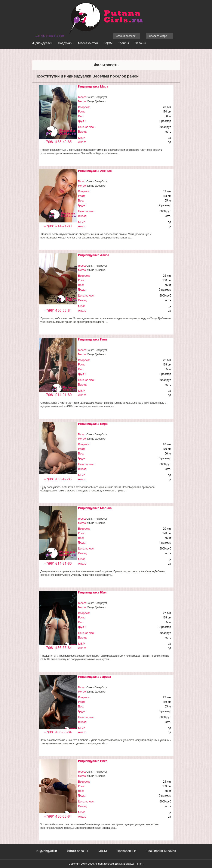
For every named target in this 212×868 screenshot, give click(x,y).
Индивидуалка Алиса (94, 255)
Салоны (140, 43)
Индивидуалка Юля (92, 593)
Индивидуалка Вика (93, 761)
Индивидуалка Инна (93, 340)
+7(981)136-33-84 (58, 311)
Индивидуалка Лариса (95, 677)
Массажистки (88, 43)
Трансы (124, 43)
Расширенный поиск (161, 851)
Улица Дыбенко (96, 102)
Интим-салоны (77, 851)
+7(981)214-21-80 (58, 226)
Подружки (65, 43)
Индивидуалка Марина (95, 508)
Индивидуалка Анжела (95, 171)
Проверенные (127, 851)
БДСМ (108, 43)
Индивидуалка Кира (93, 424)
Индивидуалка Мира (93, 87)
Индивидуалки (42, 43)
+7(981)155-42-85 (58, 142)
